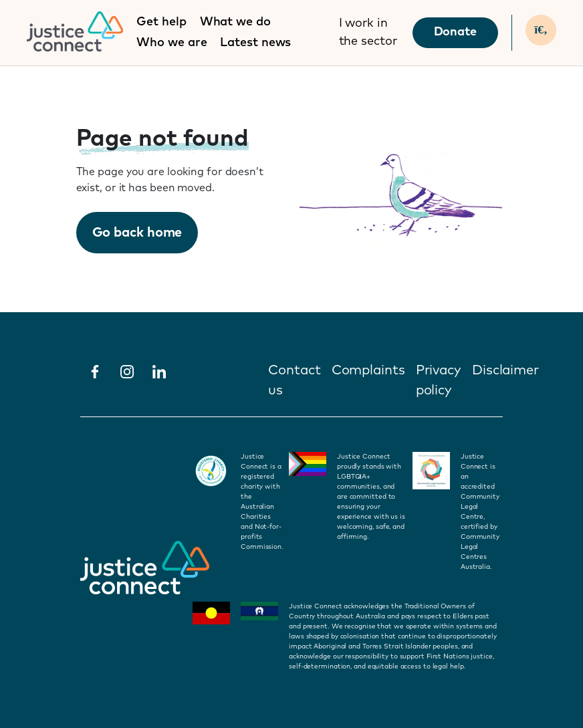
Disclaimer (505, 370)
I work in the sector (368, 32)
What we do (235, 22)
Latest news (255, 43)
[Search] (541, 30)
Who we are (171, 43)
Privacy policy (439, 380)
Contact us (294, 380)
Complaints (368, 370)
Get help (161, 22)
